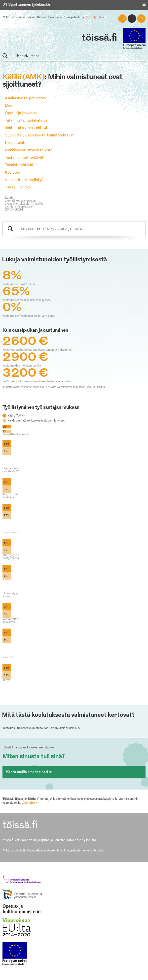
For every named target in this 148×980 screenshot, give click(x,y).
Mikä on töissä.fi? (14, 17)
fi (132, 19)
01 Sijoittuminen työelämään (27, 5)
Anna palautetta (74, 17)
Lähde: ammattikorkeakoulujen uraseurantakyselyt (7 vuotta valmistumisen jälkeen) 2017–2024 (24, 204)
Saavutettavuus (37, 17)
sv (141, 19)
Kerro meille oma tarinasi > (29, 772)
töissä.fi (99, 38)
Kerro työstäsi (95, 17)
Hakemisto (55, 17)
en (123, 19)
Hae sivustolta (7, 56)
